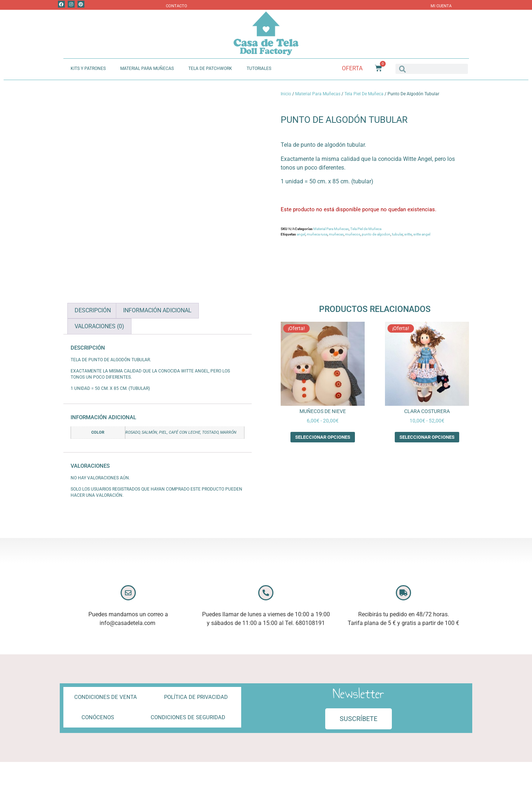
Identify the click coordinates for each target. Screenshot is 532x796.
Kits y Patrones (88, 68)
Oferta (352, 68)
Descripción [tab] (93, 310)
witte (408, 234)
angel (301, 234)
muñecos (353, 234)
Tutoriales (259, 68)
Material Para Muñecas (147, 68)
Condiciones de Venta (106, 697)
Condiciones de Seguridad (188, 717)
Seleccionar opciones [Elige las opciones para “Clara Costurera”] (427, 437)
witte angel (422, 234)
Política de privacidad (196, 697)
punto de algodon (376, 234)
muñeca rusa (317, 234)
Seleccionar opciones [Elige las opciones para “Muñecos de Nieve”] (323, 437)
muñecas (336, 234)
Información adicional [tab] (157, 310)
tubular (397, 234)
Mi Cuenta (441, 6)
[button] (359, 719)
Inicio (286, 94)
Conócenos (98, 717)
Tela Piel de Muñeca (364, 94)
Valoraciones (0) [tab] (99, 326)
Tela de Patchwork (210, 68)
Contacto (177, 6)
